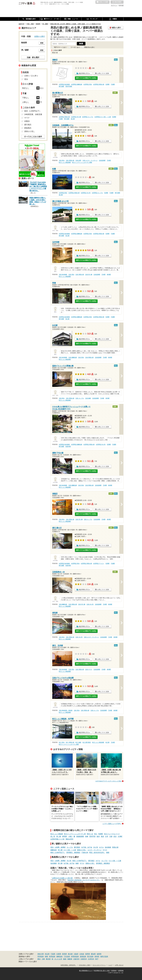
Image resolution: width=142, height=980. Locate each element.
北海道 (82, 954)
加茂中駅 (68, 446)
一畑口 (70, 836)
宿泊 (52, 847)
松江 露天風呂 (87, 742)
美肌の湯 (115, 847)
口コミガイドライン (99, 965)
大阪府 (76, 954)
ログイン (114, 5)
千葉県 (53, 954)
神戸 (97, 959)
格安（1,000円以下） (58, 852)
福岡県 (99, 954)
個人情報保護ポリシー (86, 971)
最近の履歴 (117, 2)
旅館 (108, 852)
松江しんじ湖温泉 (57, 834)
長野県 (88, 954)
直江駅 (73, 119)
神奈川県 (41, 954)
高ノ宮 (53, 836)
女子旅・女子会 (87, 847)
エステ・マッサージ (95, 850)
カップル (70, 847)
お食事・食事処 (60, 847)
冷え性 (96, 847)
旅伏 (98, 836)
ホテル (101, 847)
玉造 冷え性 (90, 604)
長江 (96, 834)
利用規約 (114, 971)
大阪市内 (76, 959)
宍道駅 (113, 84)
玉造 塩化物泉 (63, 274)
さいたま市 (58, 959)
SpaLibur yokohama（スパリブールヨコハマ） (84, 880)
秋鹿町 (101, 834)
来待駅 (109, 274)
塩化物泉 (108, 847)
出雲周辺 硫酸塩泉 (77, 84)
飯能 (65, 959)
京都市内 (84, 959)
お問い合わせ (119, 965)
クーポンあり (75, 47)
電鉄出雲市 (69, 839)
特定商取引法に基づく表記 (102, 971)
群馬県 (64, 954)
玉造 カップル (80, 398)
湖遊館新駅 (80, 836)
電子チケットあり (60, 47)
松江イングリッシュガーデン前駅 (82, 162)
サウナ (105, 850)
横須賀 (48, 959)
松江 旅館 (78, 742)
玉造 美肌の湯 (70, 160)
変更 (42, 43)
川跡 (111, 836)
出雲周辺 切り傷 (76, 117)
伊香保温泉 (75, 956)
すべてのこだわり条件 (33, 137)
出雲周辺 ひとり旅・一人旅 (103, 117)
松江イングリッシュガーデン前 (75, 834)
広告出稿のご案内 (85, 965)
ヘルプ (110, 965)
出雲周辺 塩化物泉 (64, 84)
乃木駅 (109, 160)
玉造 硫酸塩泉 (73, 357)
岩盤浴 (27, 121)
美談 (102, 836)
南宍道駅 (61, 86)
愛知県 (93, 954)
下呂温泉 (67, 956)
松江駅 (107, 742)
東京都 (70, 954)
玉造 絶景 (78, 160)
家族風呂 (28, 128)
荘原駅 (107, 84)
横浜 (39, 959)
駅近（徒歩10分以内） (97, 852)
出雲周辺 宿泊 (88, 84)
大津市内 (91, 959)
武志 (115, 836)
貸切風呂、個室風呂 (73, 852)
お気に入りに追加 (103, 73)
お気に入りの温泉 (103, 2)
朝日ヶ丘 (90, 834)
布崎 (87, 836)
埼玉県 (47, 954)
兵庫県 (59, 954)
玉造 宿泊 (62, 160)
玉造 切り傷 (89, 274)
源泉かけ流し (82, 850)
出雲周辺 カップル (88, 117)
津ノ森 (59, 836)
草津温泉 (41, 956)
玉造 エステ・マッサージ (90, 160)
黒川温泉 (90, 956)
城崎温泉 (59, 956)
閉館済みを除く (90, 47)
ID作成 (121, 5)
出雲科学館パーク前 (57, 839)
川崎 (43, 959)
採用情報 (121, 971)
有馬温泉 (52, 956)
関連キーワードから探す (28, 962)
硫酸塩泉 (54, 850)
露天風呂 (77, 847)
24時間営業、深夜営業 (33, 114)
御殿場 (70, 959)
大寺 (107, 836)
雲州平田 (92, 836)
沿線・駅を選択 (33, 57)
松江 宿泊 (62, 742)
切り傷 (60, 850)
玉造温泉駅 (102, 160)
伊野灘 (64, 836)
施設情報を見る (84, 73)
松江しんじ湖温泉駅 (65, 162)
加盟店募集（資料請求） (69, 965)
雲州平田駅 (69, 86)
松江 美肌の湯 (70, 742)
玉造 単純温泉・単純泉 (66, 710)
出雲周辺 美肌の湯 (99, 84)
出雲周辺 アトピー (99, 563)
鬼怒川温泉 (104, 956)
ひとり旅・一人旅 (70, 850)
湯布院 (97, 956)
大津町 (120, 836)
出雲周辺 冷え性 (86, 193)
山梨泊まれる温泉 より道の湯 (62, 878)
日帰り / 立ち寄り (31, 76)
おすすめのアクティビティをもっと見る (108, 781)
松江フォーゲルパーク (112, 834)
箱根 (46, 956)
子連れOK (85, 852)
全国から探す (40, 36)
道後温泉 (83, 956)
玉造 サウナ (89, 669)
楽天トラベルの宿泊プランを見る (86, 78)
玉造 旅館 (88, 398)
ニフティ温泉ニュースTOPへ (112, 824)
